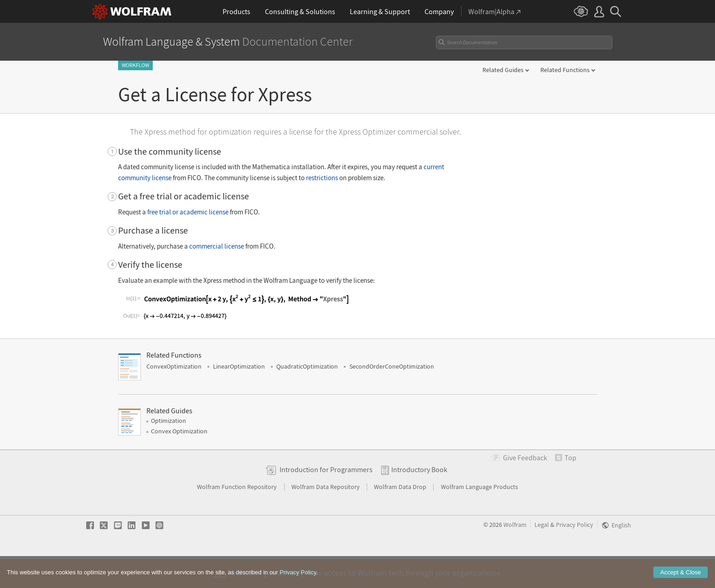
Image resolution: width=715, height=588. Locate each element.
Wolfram (515, 554)
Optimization (168, 450)
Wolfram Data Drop (401, 516)
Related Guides (503, 70)
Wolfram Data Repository (326, 516)
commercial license (217, 246)
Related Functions (565, 70)
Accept (681, 579)
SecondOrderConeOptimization (392, 395)
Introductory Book (419, 499)
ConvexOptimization (174, 395)
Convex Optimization (179, 460)
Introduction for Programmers (326, 499)
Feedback (525, 487)
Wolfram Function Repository (238, 516)
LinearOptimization (239, 395)
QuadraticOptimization (307, 395)
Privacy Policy (575, 554)
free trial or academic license (188, 212)
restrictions (322, 178)
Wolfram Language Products (479, 516)
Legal (542, 554)
